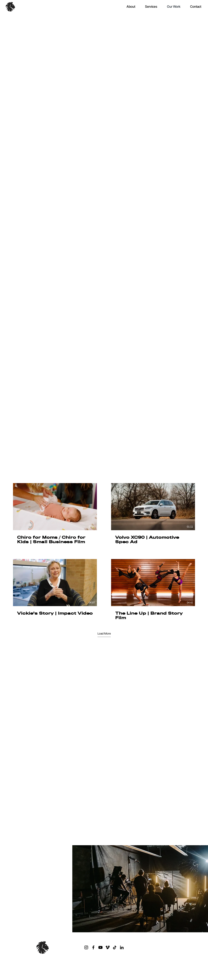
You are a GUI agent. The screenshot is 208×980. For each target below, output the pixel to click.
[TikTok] (115, 947)
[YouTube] (100, 947)
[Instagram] (86, 947)
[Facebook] (93, 947)
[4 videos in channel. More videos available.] (104, 552)
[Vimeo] (108, 947)
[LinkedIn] (122, 947)
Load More (104, 634)
